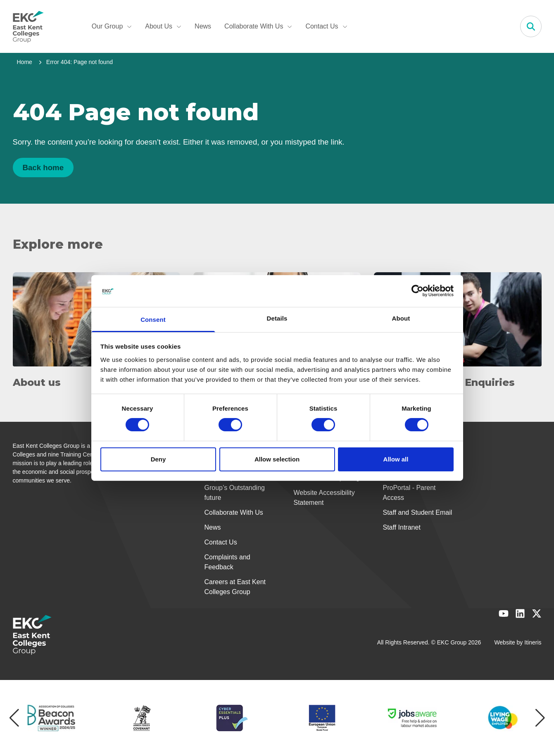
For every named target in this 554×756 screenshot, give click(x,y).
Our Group (112, 26)
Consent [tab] (153, 320)
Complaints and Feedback (227, 562)
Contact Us (326, 26)
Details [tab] (277, 318)
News (203, 26)
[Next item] (540, 718)
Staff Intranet (402, 527)
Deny (158, 459)
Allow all (396, 459)
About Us (163, 26)
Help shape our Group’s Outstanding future (235, 488)
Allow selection (277, 459)
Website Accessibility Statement (324, 498)
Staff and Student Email (418, 512)
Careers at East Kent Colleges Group (235, 587)
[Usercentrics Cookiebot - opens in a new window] (417, 291)
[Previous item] (14, 718)
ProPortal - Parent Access (409, 493)
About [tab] (401, 318)
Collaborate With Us (258, 26)
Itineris (533, 642)
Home (25, 62)
